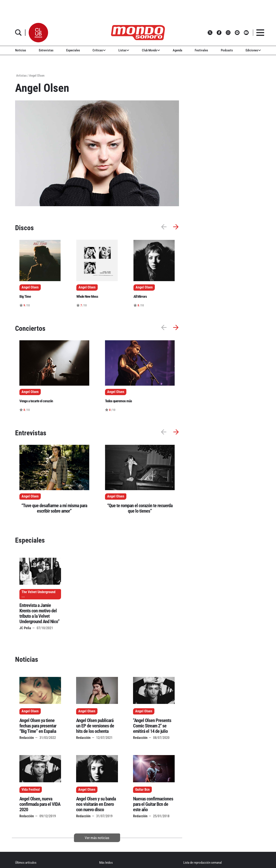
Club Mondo (151, 50)
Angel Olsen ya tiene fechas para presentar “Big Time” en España (38, 726)
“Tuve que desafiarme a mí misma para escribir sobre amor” (54, 508)
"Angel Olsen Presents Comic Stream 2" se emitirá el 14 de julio (152, 726)
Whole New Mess (87, 296)
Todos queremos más (118, 401)
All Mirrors (140, 296)
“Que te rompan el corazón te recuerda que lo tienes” (140, 508)
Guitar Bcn (142, 790)
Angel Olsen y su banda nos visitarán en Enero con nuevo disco (96, 804)
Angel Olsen (30, 496)
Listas (124, 50)
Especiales (73, 50)
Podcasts (227, 50)
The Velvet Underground (38, 592)
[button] (38, 33)
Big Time (25, 296)
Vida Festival (31, 790)
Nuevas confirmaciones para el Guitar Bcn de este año (153, 804)
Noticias (21, 50)
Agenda (177, 50)
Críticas (99, 50)
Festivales (201, 50)
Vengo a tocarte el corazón (36, 401)
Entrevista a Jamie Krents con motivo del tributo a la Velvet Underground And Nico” (39, 613)
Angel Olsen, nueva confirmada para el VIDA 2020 (40, 804)
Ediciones (253, 50)
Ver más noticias (97, 838)
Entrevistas (46, 50)
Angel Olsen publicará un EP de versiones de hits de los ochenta (95, 726)
